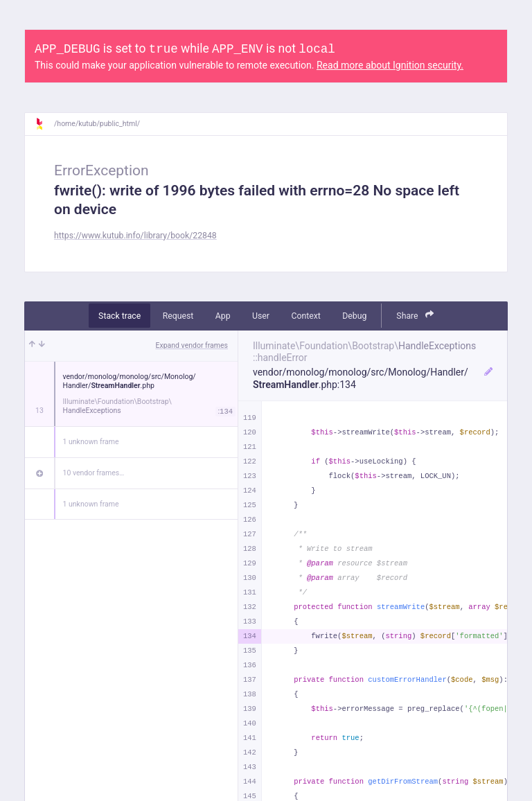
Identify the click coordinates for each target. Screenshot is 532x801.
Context (305, 316)
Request (178, 316)
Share (415, 315)
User (261, 316)
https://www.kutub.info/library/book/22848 (135, 236)
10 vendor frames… (94, 473)
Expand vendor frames (192, 345)
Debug (354, 316)
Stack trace (119, 316)
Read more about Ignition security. (390, 65)
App (223, 316)
